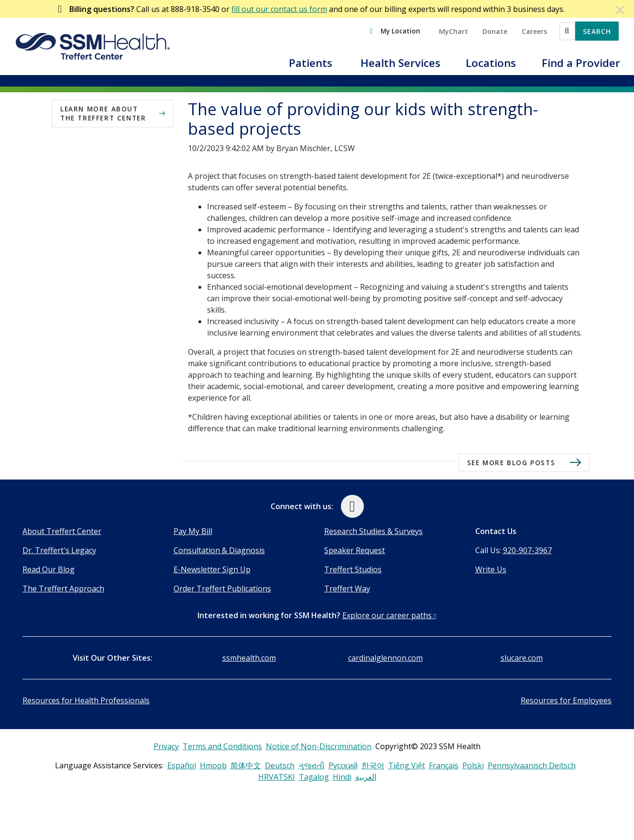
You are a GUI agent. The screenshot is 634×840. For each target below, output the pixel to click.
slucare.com (522, 658)
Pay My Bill (193, 531)
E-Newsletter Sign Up (212, 569)
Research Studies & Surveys (373, 531)
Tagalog (314, 777)
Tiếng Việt (407, 765)
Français (444, 765)
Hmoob (213, 765)
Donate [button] (495, 31)
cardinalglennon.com (385, 658)
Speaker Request (355, 550)
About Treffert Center (62, 531)
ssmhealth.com (249, 658)
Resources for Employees (566, 700)
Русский (343, 765)
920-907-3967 (527, 550)
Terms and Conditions (222, 746)
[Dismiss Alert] (620, 10)
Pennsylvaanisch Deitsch (532, 765)
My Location (400, 31)
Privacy (166, 746)
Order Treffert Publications (222, 589)
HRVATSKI (277, 777)
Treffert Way (347, 589)
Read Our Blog (49, 569)
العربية (366, 777)
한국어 (373, 765)
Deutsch (280, 765)
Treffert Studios (353, 569)
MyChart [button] (454, 31)
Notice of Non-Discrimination (319, 746)
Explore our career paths (389, 615)
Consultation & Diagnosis (219, 550)
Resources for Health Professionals (86, 700)
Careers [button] (534, 31)
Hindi (342, 777)
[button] (310, 68)
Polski (473, 765)
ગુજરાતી (312, 765)
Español (182, 765)
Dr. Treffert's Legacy (59, 550)
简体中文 (246, 765)
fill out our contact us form (279, 9)
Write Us (491, 569)
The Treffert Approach (63, 589)
